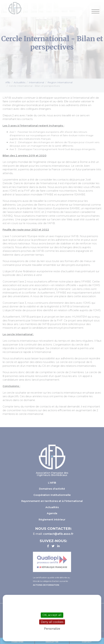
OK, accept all (52, 615)
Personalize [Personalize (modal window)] (52, 629)
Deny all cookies (52, 622)
